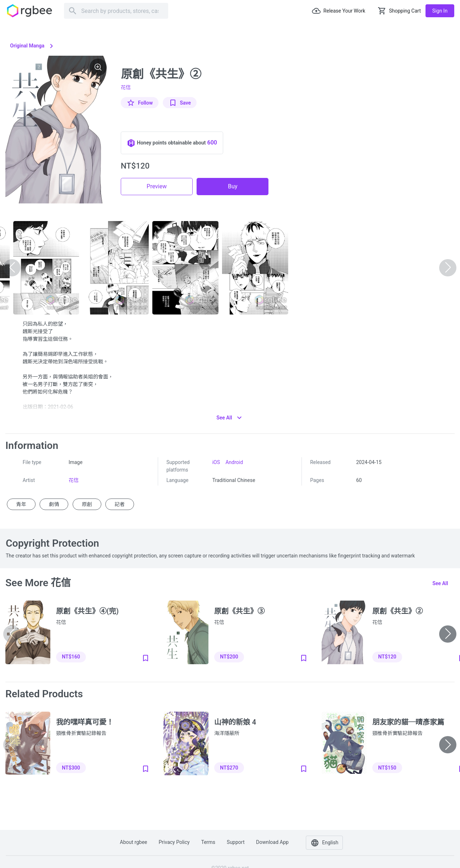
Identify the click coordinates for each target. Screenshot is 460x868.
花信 (126, 87)
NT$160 (71, 657)
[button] (448, 634)
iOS (216, 462)
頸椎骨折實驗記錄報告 (81, 733)
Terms (208, 842)
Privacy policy (174, 842)
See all (440, 583)
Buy (233, 186)
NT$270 (229, 768)
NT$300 (71, 768)
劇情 (54, 504)
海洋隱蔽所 (227, 733)
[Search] (116, 11)
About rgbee (134, 842)
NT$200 (229, 657)
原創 (87, 504)
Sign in (440, 11)
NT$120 (387, 657)
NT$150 (387, 768)
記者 (120, 504)
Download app (272, 842)
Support (236, 842)
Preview (157, 186)
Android (234, 462)
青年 (21, 504)
